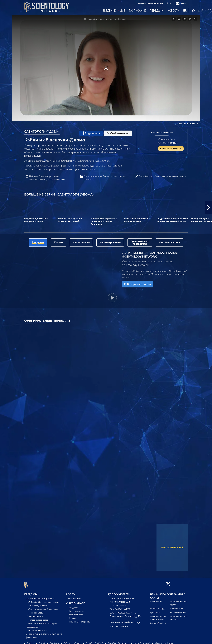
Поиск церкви (177, 607)
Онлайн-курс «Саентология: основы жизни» (162, 177)
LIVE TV (71, 593)
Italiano (171, 642)
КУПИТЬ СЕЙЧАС (171, 149)
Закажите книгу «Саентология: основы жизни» (105, 178)
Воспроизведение (137, 284)
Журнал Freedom (158, 622)
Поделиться (91, 133)
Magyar (159, 642)
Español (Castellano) (119, 642)
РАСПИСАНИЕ (137, 11)
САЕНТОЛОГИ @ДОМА (42, 131)
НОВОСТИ (173, 11)
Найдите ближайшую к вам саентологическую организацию (47, 178)
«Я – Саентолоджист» (38, 629)
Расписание (75, 597)
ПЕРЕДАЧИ (157, 11)
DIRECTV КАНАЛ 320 (122, 597)
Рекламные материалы (80, 620)
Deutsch (54, 642)
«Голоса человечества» (39, 618)
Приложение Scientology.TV (125, 615)
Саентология (156, 600)
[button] (209, 208)
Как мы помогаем (178, 611)
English (30, 642)
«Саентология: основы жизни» (93, 161)
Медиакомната (76, 613)
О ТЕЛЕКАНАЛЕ (76, 602)
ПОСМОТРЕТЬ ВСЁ (172, 547)
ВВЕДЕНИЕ (109, 11)
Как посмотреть (76, 610)
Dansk (42, 642)
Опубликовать (118, 133)
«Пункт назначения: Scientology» (43, 608)
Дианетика (155, 611)
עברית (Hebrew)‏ (142, 642)
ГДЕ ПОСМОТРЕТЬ (119, 593)
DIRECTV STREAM (120, 600)
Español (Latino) (95, 642)
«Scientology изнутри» (38, 604)
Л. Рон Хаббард (157, 607)
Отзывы (73, 617)
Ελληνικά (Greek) (72, 642)
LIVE (122, 11)
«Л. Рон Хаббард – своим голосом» (44, 601)
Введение (73, 606)
